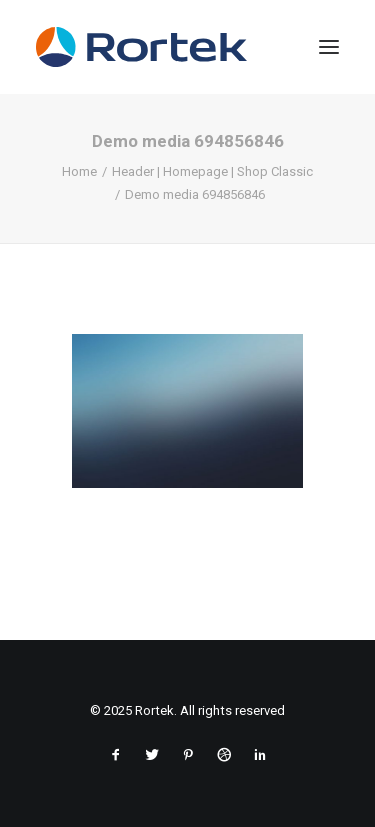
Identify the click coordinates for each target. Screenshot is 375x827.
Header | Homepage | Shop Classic (212, 171)
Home (79, 171)
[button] (329, 47)
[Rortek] (187, 47)
